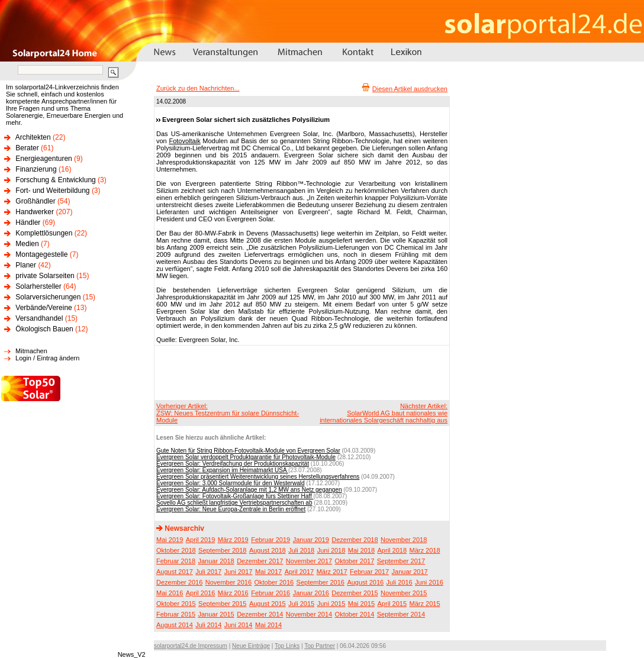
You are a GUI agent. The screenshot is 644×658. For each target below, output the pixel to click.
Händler (28, 222)
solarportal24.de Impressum (191, 646)
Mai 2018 (361, 550)
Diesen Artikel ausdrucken (410, 89)
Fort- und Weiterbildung (52, 191)
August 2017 (175, 572)
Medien (27, 244)
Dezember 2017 (260, 561)
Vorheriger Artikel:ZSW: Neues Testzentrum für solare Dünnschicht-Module (228, 413)
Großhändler (35, 201)
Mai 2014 (268, 625)
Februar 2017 (369, 572)
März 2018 (425, 550)
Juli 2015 (301, 604)
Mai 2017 (268, 572)
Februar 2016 (271, 593)
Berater (27, 148)
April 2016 (201, 593)
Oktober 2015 (176, 604)
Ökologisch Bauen (44, 329)
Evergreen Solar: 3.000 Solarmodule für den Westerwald (231, 483)
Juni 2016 (429, 582)
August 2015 (268, 604)
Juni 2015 (331, 604)
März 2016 (233, 593)
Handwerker (35, 212)
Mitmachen (31, 351)
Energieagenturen (44, 159)
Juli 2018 (301, 550)
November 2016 (228, 582)
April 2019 (201, 540)
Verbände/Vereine (44, 308)
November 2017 (309, 561)
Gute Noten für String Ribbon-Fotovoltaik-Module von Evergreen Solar (248, 451)
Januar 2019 (311, 540)
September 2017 (401, 561)
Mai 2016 (170, 593)
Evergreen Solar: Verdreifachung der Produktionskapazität (233, 464)
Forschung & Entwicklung (55, 180)
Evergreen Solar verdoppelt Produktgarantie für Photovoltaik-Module (246, 457)
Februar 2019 (271, 540)
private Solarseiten (45, 276)
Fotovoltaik (184, 141)
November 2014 (309, 614)
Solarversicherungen (48, 297)
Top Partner (320, 646)
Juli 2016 (400, 582)
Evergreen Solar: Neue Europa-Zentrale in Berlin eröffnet (231, 509)
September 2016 (321, 582)
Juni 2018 (331, 550)
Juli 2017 (208, 572)
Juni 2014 (239, 625)
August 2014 (175, 625)
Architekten (33, 137)
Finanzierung (36, 169)
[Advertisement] (300, 372)
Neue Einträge (251, 646)
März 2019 (233, 540)
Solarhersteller (38, 286)
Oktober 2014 (355, 614)
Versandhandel (39, 318)
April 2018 (392, 550)
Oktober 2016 (274, 582)
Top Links (287, 646)
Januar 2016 (311, 593)
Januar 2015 (216, 614)
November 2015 (404, 593)
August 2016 (365, 582)
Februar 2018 (176, 561)
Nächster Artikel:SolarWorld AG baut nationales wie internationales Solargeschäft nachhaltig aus (384, 413)
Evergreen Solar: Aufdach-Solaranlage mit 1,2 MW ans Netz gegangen (249, 490)
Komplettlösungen (44, 233)
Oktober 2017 (355, 561)
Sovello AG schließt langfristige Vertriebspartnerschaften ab (234, 503)
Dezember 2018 (355, 540)
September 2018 (222, 550)
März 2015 (425, 604)
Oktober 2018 (176, 550)
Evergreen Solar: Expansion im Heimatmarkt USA (222, 470)
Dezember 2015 (355, 593)
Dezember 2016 (179, 582)
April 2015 (392, 604)
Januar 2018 (216, 561)
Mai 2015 (361, 604)
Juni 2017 (239, 572)
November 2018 (404, 540)
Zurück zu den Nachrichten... (198, 88)
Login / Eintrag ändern (47, 358)
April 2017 (300, 572)
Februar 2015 (176, 614)
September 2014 (401, 614)
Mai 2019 (170, 540)
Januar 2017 (410, 572)
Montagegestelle (41, 254)
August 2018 (268, 550)
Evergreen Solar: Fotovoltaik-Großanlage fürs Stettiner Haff (235, 496)
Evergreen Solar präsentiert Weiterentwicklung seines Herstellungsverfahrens (258, 477)
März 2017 (332, 572)
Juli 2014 (208, 625)
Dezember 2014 (260, 614)
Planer (26, 265)
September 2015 (222, 604)
